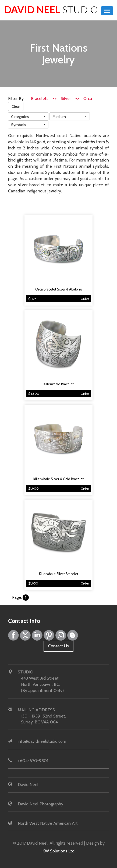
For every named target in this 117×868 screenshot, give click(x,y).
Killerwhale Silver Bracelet (59, 574)
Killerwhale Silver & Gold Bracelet (58, 479)
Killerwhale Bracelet (59, 384)
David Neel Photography (40, 804)
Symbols (19, 125)
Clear (16, 106)
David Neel (51, 9)
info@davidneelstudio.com (42, 741)
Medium (59, 117)
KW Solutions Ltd (58, 851)
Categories (20, 117)
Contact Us (58, 646)
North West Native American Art (48, 823)
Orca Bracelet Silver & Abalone (59, 289)
